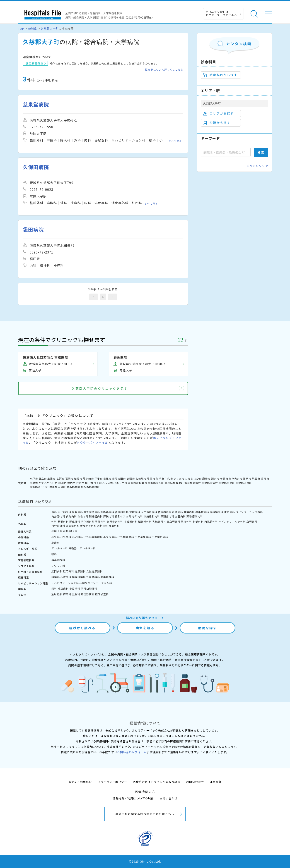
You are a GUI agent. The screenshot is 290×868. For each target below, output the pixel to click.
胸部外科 (198, 521)
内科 (54, 512)
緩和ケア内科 (123, 516)
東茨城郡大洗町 (155, 483)
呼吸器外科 (131, 521)
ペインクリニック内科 (249, 512)
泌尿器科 (80, 571)
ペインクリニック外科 (232, 521)
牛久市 (169, 478)
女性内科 (83, 516)
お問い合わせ (195, 782)
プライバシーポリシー (112, 782)
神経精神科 (79, 577)
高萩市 (131, 478)
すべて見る (175, 141)
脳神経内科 (96, 516)
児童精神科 (93, 577)
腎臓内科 (135, 512)
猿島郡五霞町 (58, 487)
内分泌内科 (58, 516)
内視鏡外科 (211, 521)
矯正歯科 (63, 588)
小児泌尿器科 (143, 537)
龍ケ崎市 (88, 478)
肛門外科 (69, 571)
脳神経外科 (145, 521)
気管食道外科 (115, 521)
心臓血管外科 (172, 521)
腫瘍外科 (186, 521)
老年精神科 (107, 577)
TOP (21, 28)
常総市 (107, 478)
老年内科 (138, 516)
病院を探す (208, 628)
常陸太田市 (119, 478)
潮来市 (215, 478)
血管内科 (180, 516)
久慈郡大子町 (50, 28)
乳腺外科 (158, 521)
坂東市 (265, 478)
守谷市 (224, 478)
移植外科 (114, 526)
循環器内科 (122, 512)
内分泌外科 (58, 526)
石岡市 (69, 478)
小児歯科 (75, 588)
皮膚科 (56, 543)
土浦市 (51, 478)
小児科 (56, 537)
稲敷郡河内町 (244, 483)
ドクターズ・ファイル (92, 443)
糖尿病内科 (165, 512)
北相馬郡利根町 (90, 487)
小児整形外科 (160, 537)
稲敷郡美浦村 (210, 483)
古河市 (60, 478)
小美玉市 (119, 483)
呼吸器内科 (107, 512)
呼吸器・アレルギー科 (82, 548)
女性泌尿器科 (94, 571)
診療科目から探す (220, 75)
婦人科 (73, 531)
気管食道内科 (92, 512)
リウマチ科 (58, 566)
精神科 (56, 577)
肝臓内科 (109, 516)
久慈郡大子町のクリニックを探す (100, 388)
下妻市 (99, 478)
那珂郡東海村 (193, 483)
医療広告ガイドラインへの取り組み (157, 782)
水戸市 (34, 478)
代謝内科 (71, 516)
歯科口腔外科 (89, 588)
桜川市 (63, 483)
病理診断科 (88, 594)
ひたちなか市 (193, 478)
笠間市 (151, 478)
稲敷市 (34, 483)
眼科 (54, 554)
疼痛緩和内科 (152, 516)
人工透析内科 (149, 512)
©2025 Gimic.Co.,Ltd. (145, 861)
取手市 (160, 478)
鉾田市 (89, 483)
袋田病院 (33, 229)
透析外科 (103, 526)
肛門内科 (57, 571)
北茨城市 (141, 478)
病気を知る (145, 628)
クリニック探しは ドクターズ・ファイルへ (221, 13)
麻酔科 (67, 594)
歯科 (54, 588)
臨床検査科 (102, 594)
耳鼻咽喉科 (58, 560)
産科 (66, 531)
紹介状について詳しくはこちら (164, 70)
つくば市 (179, 478)
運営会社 (216, 782)
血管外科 (252, 521)
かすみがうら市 (48, 483)
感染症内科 (202, 512)
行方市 (80, 483)
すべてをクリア (257, 166)
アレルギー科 (60, 548)
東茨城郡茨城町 (135, 483)
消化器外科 (88, 521)
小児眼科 (77, 537)
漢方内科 (230, 512)
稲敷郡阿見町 (227, 483)
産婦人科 (57, 531)
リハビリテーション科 (65, 583)
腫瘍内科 (189, 512)
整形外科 (63, 521)
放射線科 (57, 594)
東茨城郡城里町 (174, 483)
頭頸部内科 (167, 516)
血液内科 (178, 512)
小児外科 (66, 537)
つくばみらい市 (103, 483)
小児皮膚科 (110, 537)
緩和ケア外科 (88, 526)
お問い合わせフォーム (132, 752)
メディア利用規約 (80, 782)
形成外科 (75, 521)
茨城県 (33, 28)
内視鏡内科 (217, 512)
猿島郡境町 (73, 487)
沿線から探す (217, 123)
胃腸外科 (101, 521)
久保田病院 (36, 167)
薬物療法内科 (195, 516)
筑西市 (256, 478)
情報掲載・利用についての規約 (133, 798)
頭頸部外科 (73, 526)
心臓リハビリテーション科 (96, 583)
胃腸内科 (77, 512)
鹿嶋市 (206, 478)
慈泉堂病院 (36, 104)
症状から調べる (82, 628)
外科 (54, 521)
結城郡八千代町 (39, 487)
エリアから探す (219, 113)
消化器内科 (65, 512)
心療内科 (66, 577)
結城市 (78, 478)
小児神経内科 (126, 537)
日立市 (43, 478)
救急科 (76, 594)
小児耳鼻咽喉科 (93, 537)
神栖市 (71, 483)
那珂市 (247, 478)
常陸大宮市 (236, 478)
